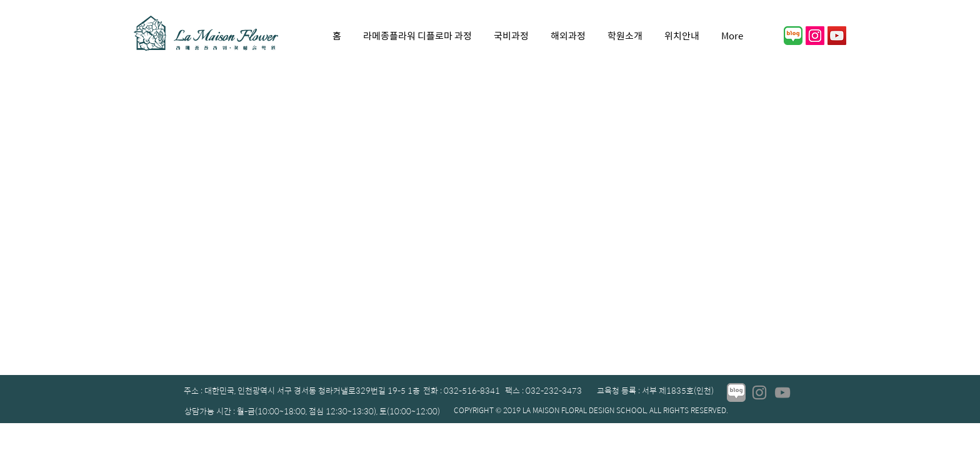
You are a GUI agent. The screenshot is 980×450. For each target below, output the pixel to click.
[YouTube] (837, 36)
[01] (793, 36)
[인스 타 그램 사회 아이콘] (815, 36)
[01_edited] (736, 392)
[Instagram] (759, 392)
